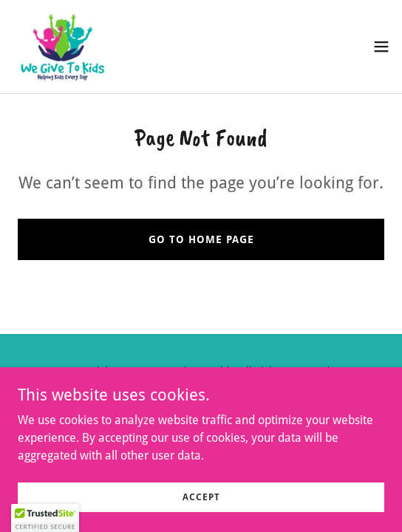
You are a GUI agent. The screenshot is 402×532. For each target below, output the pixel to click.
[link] (62, 47)
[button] (381, 47)
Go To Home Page (201, 239)
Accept (201, 497)
